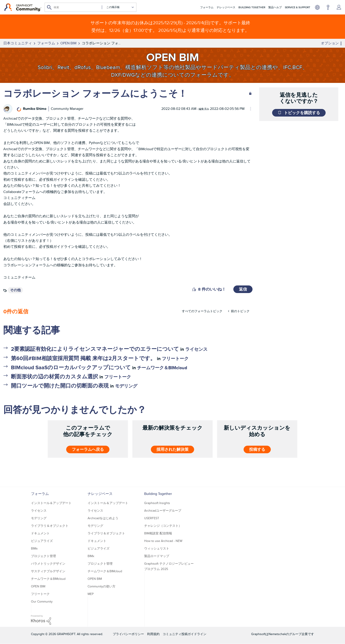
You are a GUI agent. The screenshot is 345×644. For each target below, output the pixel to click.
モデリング (126, 386)
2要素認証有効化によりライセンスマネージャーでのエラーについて (95, 349)
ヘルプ (328, 7)
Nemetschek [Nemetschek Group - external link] (277, 634)
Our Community (42, 601)
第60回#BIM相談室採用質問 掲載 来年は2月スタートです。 (83, 358)
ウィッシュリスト (157, 548)
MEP (91, 594)
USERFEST (152, 518)
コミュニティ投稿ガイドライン (185, 634)
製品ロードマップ (157, 556)
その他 (15, 290)
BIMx (34, 548)
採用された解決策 (172, 449)
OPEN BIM (38, 586)
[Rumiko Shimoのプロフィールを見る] (35, 109)
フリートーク (175, 359)
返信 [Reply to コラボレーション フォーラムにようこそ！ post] (243, 289)
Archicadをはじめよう (103, 518)
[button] (194, 289)
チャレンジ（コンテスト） (163, 526)
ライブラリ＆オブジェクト (50, 526)
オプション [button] (330, 43)
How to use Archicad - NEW (163, 541)
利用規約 (153, 634)
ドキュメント (40, 533)
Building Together (252, 7)
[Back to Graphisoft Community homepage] (23, 7)
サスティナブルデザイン (48, 571)
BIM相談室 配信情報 (158, 533)
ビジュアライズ (42, 541)
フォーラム (207, 7)
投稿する (257, 449)
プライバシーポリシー (128, 634)
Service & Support (298, 7)
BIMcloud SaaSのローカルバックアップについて (71, 367)
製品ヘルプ (275, 7)
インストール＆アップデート (51, 503)
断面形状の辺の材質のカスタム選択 (54, 376)
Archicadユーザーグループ (163, 511)
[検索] (90, 7)
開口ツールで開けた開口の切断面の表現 (60, 386)
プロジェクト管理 (43, 556)
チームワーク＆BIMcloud (162, 368)
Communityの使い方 (102, 586)
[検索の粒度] (118, 7)
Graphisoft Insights (157, 503)
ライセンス (196, 349)
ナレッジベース (226, 7)
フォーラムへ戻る (88, 449)
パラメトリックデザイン (48, 564)
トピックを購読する (302, 113)
